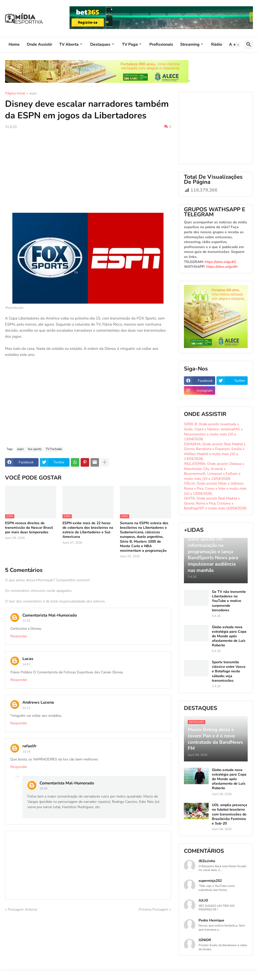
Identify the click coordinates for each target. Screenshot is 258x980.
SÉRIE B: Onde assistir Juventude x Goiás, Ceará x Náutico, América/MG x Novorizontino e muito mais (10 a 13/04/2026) (213, 432)
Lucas (28, 659)
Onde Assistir (39, 44)
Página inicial (15, 94)
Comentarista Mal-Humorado (50, 615)
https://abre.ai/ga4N (222, 267)
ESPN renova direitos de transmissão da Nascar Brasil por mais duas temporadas (29, 528)
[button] (236, 45)
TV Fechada (54, 449)
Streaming (190, 44)
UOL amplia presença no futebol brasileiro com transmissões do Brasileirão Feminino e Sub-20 (230, 814)
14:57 (26, 664)
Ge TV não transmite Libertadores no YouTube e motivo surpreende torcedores (229, 601)
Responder (19, 636)
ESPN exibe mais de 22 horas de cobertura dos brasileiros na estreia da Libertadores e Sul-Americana (88, 530)
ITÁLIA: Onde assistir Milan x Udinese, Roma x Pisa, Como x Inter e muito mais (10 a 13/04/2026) (215, 488)
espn (33, 94)
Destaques (100, 44)
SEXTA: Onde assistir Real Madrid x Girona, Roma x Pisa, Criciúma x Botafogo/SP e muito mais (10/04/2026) (215, 503)
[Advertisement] (88, 171)
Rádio (217, 44)
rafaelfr (29, 746)
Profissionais (161, 44)
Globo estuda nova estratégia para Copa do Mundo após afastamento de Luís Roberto (229, 636)
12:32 (26, 621)
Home (14, 44)
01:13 (26, 708)
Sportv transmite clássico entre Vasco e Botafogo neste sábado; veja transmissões (229, 671)
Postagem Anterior (23, 909)
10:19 (26, 752)
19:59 (43, 788)
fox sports (35, 449)
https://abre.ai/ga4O (220, 262)
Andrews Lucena (38, 702)
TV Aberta (69, 44)
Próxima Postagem (153, 909)
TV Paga (130, 44)
